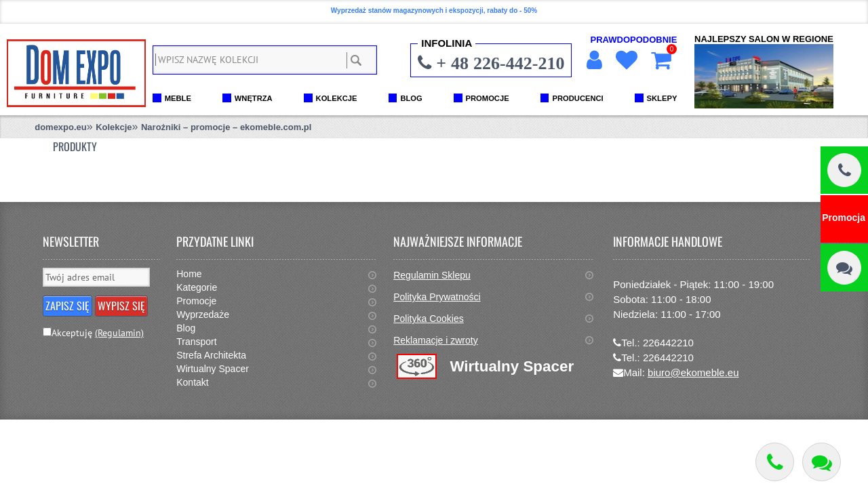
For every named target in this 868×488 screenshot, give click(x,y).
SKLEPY (662, 98)
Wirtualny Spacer (213, 369)
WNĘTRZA (254, 98)
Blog (186, 328)
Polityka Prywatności (437, 297)
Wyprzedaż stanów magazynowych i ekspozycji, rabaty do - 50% (434, 11)
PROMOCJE (488, 98)
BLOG (411, 98)
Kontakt (192, 382)
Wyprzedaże (203, 314)
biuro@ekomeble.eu (693, 372)
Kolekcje (114, 127)
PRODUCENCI (577, 98)
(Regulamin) (119, 333)
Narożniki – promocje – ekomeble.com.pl (226, 127)
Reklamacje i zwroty (435, 340)
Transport (196, 342)
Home (189, 274)
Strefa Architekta (211, 355)
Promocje (196, 301)
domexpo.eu (61, 127)
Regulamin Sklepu (432, 275)
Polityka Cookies (429, 319)
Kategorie (197, 287)
